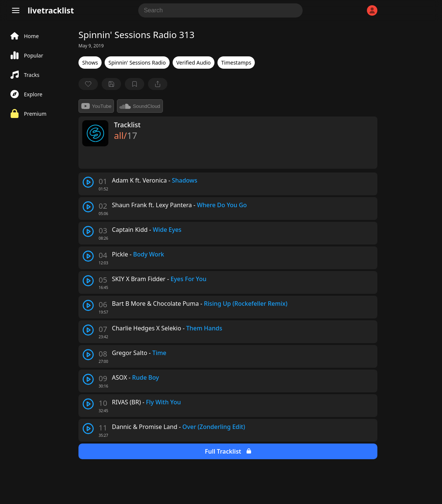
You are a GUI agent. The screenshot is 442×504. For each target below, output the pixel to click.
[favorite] (88, 84)
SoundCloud (140, 106)
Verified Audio (194, 63)
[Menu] (16, 10)
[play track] (88, 182)
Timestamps (236, 63)
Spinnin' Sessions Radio (137, 63)
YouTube (96, 106)
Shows (90, 63)
